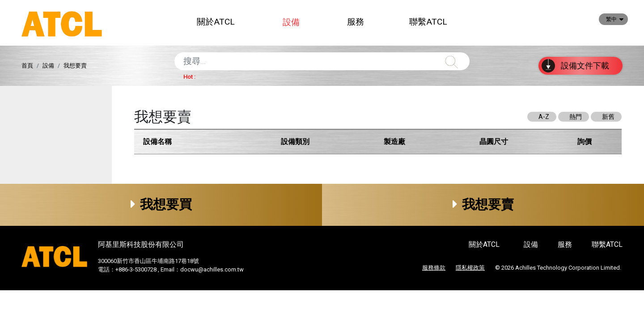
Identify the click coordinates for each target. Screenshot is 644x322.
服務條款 (434, 268)
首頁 (27, 66)
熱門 (576, 117)
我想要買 (161, 204)
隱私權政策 (470, 268)
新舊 (608, 117)
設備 (291, 22)
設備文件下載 (575, 66)
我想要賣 (483, 204)
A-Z (544, 117)
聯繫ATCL (428, 22)
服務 (356, 22)
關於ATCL (216, 22)
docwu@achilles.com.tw (212, 269)
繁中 (611, 19)
